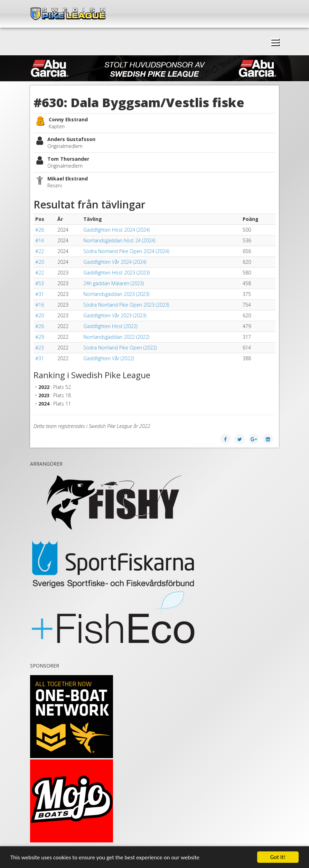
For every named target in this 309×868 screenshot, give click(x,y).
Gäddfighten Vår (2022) (109, 358)
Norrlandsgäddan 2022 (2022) (116, 337)
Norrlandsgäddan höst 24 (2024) (119, 240)
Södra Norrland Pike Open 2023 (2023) (126, 305)
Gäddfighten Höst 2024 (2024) (116, 230)
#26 (40, 230)
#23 (40, 348)
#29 (40, 337)
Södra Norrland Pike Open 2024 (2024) (126, 251)
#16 (40, 305)
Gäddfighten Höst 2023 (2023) (116, 273)
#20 (40, 262)
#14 (40, 240)
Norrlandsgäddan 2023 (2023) (116, 294)
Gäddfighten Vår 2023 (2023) (115, 315)
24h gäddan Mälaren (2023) (114, 283)
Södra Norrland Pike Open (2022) (120, 348)
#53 (40, 283)
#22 (40, 251)
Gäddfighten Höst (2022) (110, 326)
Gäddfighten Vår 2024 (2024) (115, 262)
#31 (40, 294)
